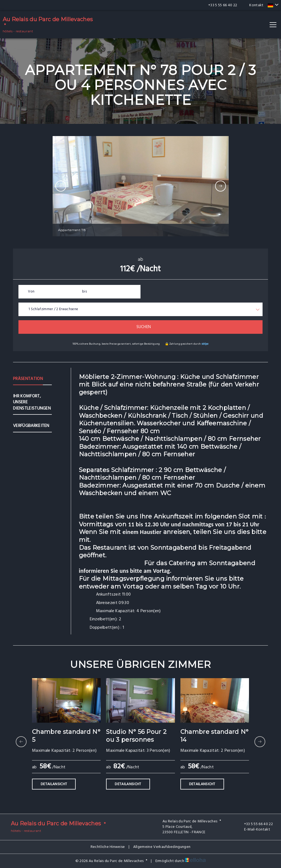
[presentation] (61, 186)
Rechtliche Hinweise (108, 847)
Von (31, 292)
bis (84, 292)
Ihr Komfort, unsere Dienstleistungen (32, 402)
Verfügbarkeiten (31, 426)
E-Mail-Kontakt (254, 830)
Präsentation (28, 379)
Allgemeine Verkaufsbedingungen (162, 847)
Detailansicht (54, 784)
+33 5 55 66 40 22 (255, 824)
